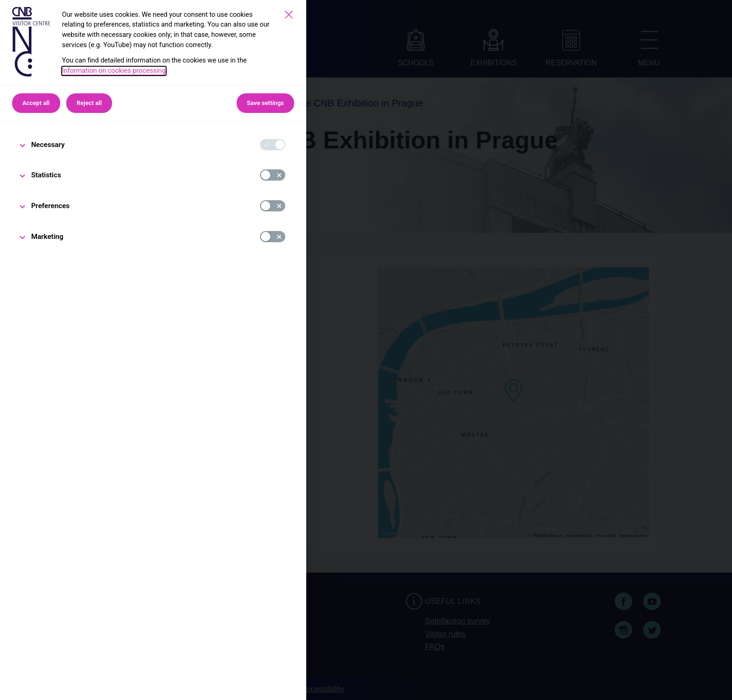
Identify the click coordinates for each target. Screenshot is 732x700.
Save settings (265, 103)
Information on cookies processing (114, 71)
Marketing (47, 237)
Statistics (46, 175)
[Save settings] (289, 15)
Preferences (51, 206)
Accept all (36, 103)
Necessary (48, 145)
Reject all (89, 103)
